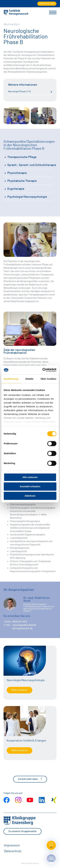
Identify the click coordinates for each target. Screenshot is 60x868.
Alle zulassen (30, 477)
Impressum (12, 845)
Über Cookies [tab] (48, 379)
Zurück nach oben (30, 779)
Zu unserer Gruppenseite (22, 831)
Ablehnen (30, 496)
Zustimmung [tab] (11, 379)
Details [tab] (29, 379)
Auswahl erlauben (30, 487)
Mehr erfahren (20, 690)
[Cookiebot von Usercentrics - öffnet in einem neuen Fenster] (43, 370)
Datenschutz (13, 851)
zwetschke (36, 863)
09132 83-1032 (20, 622)
